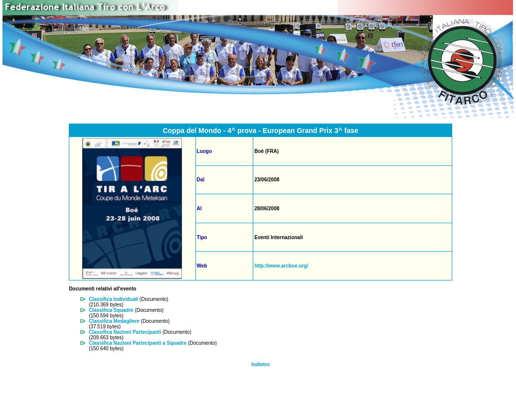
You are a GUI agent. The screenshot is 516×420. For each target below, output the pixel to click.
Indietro (260, 364)
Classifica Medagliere (114, 321)
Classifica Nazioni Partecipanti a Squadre (138, 343)
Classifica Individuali (113, 299)
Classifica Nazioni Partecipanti (125, 332)
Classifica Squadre (111, 310)
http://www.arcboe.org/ (281, 266)
